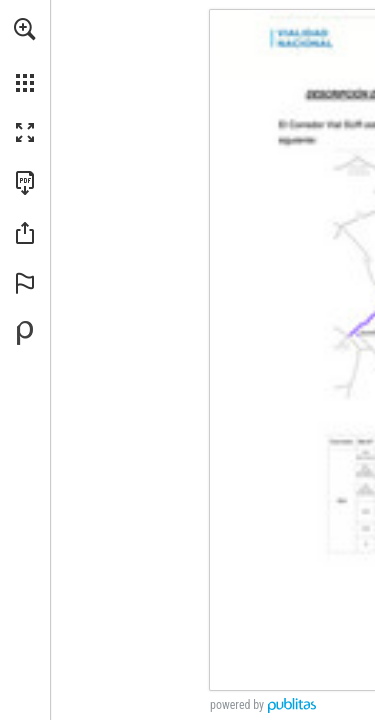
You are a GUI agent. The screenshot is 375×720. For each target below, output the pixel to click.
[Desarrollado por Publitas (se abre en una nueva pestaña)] (25, 333)
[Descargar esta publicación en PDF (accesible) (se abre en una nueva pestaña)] (25, 183)
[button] (25, 29)
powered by (237, 705)
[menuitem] (25, 55)
